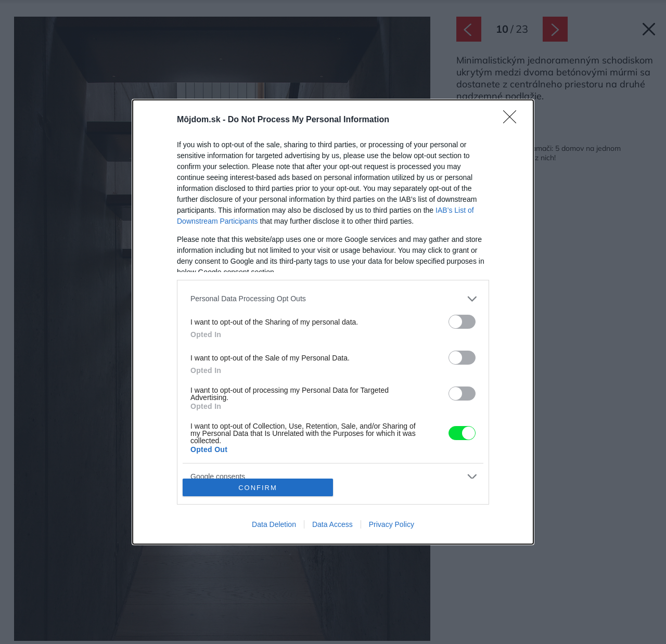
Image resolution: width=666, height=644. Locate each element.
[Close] (513, 120)
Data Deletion (274, 524)
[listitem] (333, 299)
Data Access (332, 524)
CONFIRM (258, 488)
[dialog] (333, 322)
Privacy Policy (392, 524)
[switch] (462, 322)
